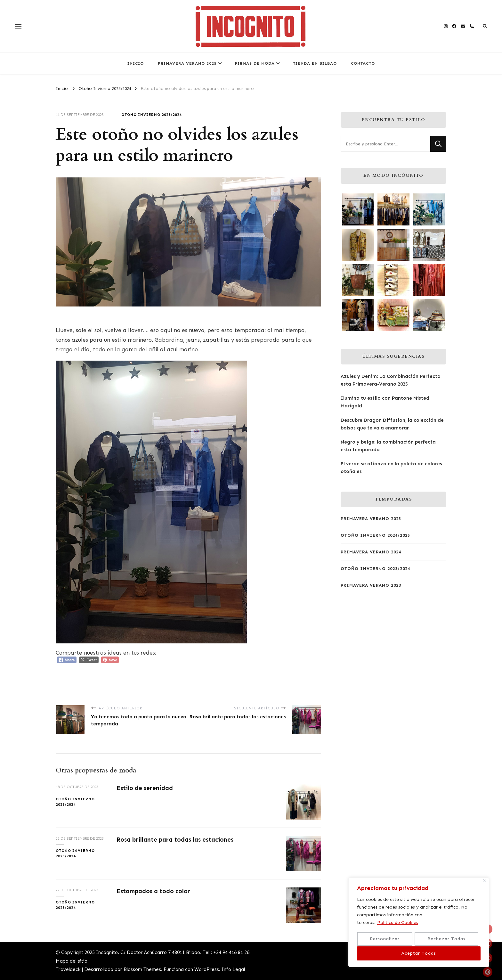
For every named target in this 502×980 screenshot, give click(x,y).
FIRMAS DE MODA (255, 63)
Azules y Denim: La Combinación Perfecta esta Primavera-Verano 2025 (391, 380)
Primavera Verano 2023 (371, 585)
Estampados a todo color (154, 891)
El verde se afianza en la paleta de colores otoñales (391, 468)
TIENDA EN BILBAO (315, 63)
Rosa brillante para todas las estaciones (177, 840)
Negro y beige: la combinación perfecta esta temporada (388, 446)
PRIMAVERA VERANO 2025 (187, 63)
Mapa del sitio (72, 961)
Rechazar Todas (446, 939)
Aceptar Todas (419, 953)
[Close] (485, 881)
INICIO (136, 63)
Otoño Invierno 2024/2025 (375, 535)
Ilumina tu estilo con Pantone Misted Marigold (385, 402)
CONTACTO (363, 63)
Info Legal (233, 969)
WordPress (207, 969)
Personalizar (385, 939)
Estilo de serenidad (145, 788)
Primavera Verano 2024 (371, 552)
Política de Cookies (398, 923)
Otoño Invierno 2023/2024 (151, 115)
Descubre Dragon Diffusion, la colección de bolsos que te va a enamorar (392, 424)
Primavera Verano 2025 (371, 519)
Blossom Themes (142, 969)
